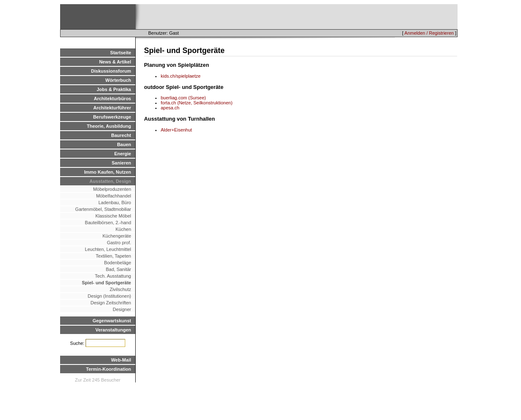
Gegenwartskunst (112, 321)
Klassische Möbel (113, 216)
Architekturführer (112, 108)
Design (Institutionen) (109, 296)
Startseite (121, 53)
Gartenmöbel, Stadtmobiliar (103, 209)
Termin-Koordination (109, 369)
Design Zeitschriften (111, 303)
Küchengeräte (117, 236)
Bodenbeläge (118, 263)
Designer (122, 309)
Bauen (124, 144)
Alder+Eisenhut (176, 130)
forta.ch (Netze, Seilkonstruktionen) (197, 103)
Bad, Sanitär (118, 269)
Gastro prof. (119, 243)
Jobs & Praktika (114, 89)
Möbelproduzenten (112, 189)
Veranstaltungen (113, 330)
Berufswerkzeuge (112, 117)
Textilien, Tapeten (113, 256)
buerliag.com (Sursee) (183, 98)
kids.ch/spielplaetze (181, 76)
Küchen (123, 229)
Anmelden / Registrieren (429, 33)
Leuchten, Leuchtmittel (108, 249)
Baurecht (121, 135)
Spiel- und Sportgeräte (106, 283)
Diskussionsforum (111, 71)
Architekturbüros (113, 99)
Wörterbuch (118, 80)
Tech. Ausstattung (113, 276)
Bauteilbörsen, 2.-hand (108, 223)
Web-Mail (121, 360)
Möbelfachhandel (114, 196)
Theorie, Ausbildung (109, 126)
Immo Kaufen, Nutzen (108, 172)
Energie (123, 154)
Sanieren (121, 163)
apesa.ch (170, 108)
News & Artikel (115, 62)
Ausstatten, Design (110, 181)
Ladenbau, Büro (115, 202)
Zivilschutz (120, 289)
